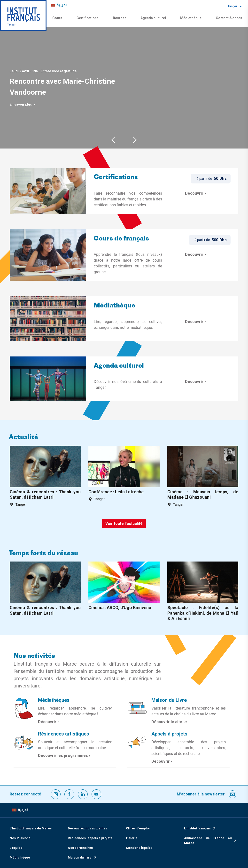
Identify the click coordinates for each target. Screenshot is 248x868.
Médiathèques (54, 700)
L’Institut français (200, 828)
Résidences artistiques (64, 734)
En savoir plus (23, 104)
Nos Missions (20, 838)
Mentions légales (139, 848)
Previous (113, 140)
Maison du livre (82, 857)
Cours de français (121, 239)
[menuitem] (59, 5)
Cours (57, 18)
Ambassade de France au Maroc (211, 840)
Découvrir (196, 193)
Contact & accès (229, 18)
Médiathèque (191, 18)
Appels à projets (169, 734)
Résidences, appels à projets (90, 838)
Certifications (88, 18)
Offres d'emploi (138, 828)
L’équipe (16, 848)
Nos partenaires (80, 848)
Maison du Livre (169, 700)
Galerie (132, 838)
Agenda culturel (153, 18)
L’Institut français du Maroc (31, 828)
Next (135, 140)
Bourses (120, 18)
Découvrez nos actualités (87, 828)
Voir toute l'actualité (124, 524)
